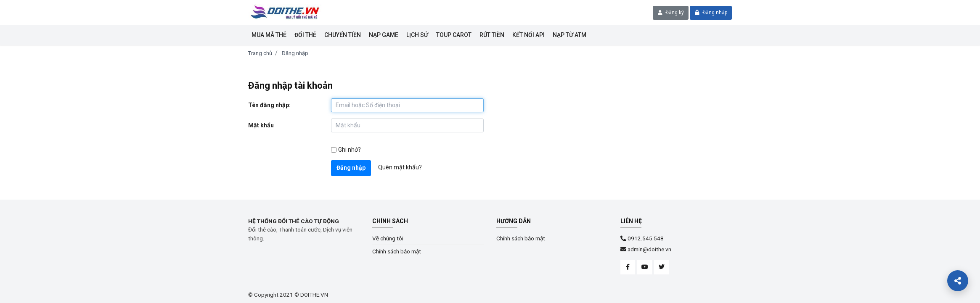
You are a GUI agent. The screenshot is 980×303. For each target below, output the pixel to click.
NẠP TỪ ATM (569, 35)
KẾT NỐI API (528, 35)
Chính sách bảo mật (397, 251)
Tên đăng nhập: (269, 105)
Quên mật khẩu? (400, 167)
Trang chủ (260, 53)
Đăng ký (671, 13)
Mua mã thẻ (269, 35)
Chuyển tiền (343, 35)
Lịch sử (417, 35)
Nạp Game (384, 35)
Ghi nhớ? (350, 150)
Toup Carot (454, 35)
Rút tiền (492, 35)
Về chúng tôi (388, 238)
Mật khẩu (261, 125)
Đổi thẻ (305, 35)
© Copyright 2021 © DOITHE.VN (288, 295)
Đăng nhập (711, 13)
